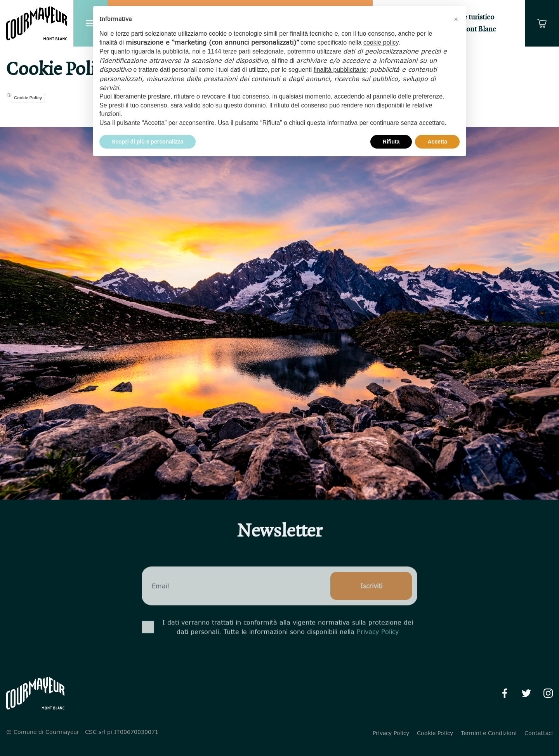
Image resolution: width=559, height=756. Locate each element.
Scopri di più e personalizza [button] (148, 142)
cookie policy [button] (381, 42)
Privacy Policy (378, 646)
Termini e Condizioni (489, 733)
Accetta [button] (437, 142)
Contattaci (539, 733)
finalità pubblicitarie (340, 70)
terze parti (237, 51)
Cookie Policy (28, 98)
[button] (456, 19)
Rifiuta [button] (391, 142)
